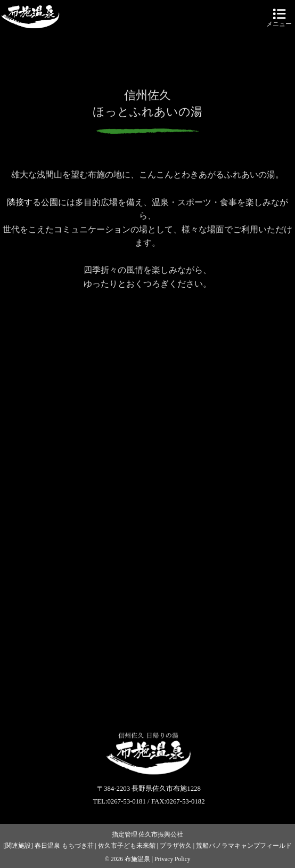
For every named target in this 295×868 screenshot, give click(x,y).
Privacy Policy (173, 859)
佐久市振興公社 (161, 834)
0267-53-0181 (126, 801)
